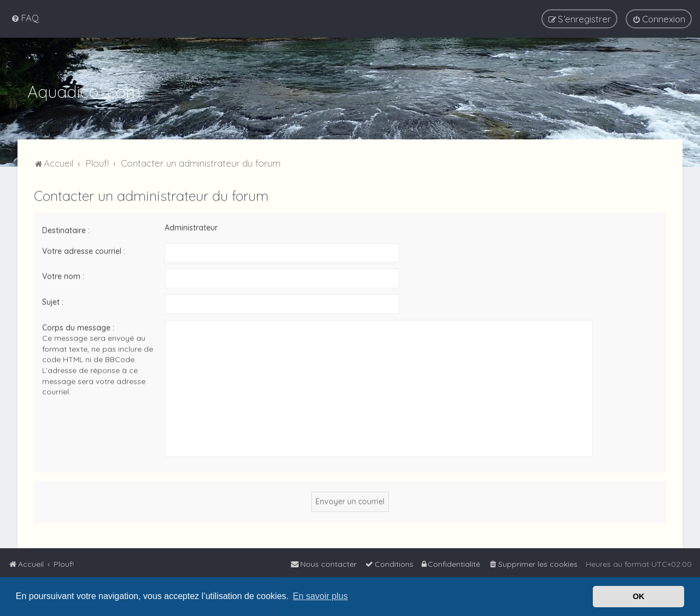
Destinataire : (66, 229)
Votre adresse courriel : (84, 250)
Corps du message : (78, 326)
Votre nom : (63, 275)
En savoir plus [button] (320, 596)
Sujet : (53, 301)
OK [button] (639, 596)
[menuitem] (25, 18)
